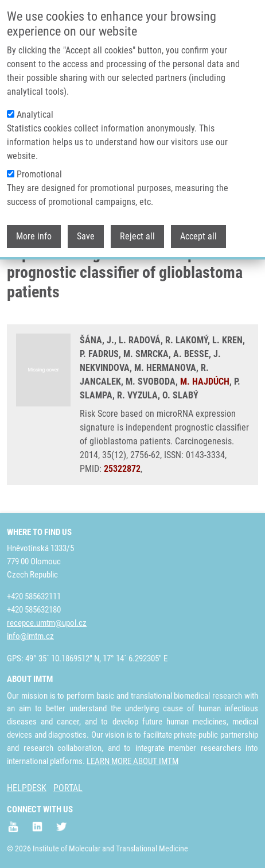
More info (34, 235)
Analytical (35, 113)
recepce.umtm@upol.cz (47, 623)
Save (86, 235)
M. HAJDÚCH (205, 381)
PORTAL (68, 788)
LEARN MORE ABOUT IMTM (132, 761)
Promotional (39, 173)
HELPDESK (27, 788)
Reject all (137, 235)
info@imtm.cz (30, 636)
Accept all (198, 235)
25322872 (122, 469)
